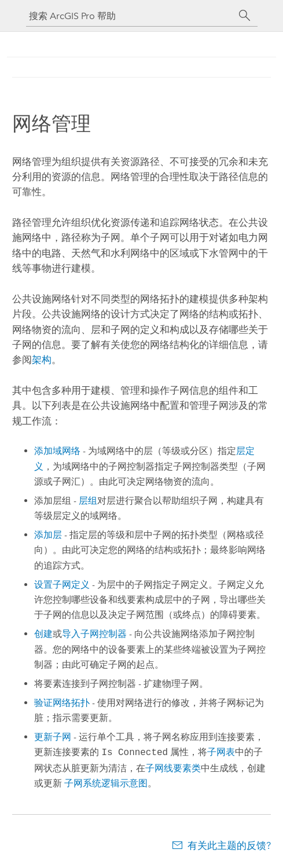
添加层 (48, 535)
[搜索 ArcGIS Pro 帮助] (130, 16)
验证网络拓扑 (62, 703)
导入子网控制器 (94, 634)
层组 (88, 501)
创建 (43, 634)
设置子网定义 (62, 585)
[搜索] (245, 16)
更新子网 (53, 737)
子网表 (221, 752)
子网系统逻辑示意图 (106, 783)
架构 (42, 360)
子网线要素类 (173, 768)
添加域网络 (57, 451)
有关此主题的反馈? (229, 845)
